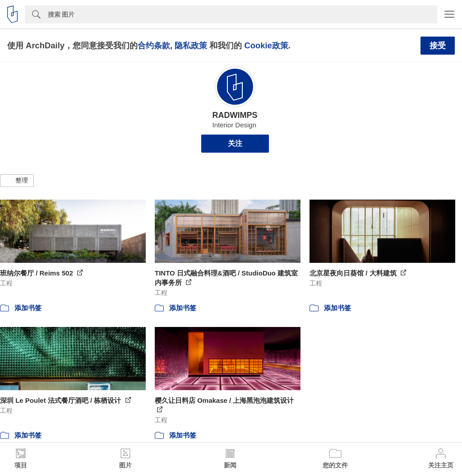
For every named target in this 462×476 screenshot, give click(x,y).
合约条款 (154, 45)
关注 (235, 143)
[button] (17, 181)
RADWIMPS (235, 115)
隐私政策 (191, 45)
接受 (438, 46)
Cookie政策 (266, 45)
